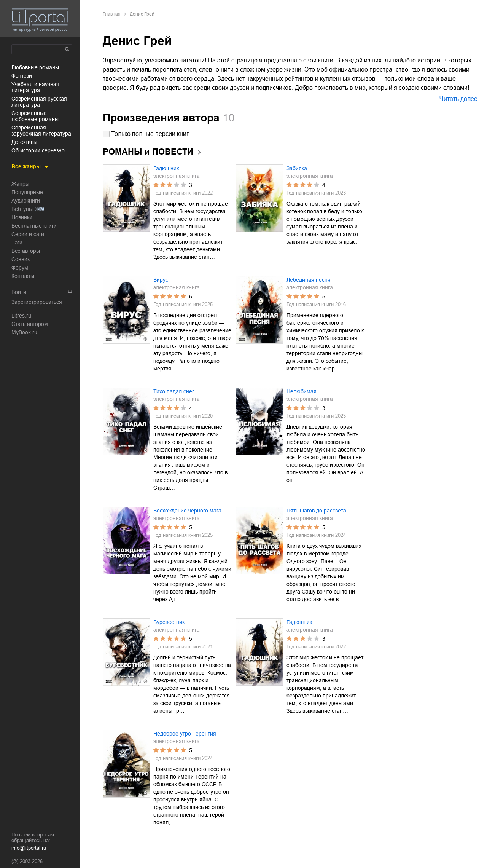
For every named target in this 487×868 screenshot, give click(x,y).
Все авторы (26, 251)
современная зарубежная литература (41, 131)
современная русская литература (39, 102)
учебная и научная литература (35, 87)
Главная (112, 14)
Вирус (161, 280)
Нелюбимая (302, 391)
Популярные (27, 192)
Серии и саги (28, 234)
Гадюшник (166, 168)
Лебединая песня (309, 280)
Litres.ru (21, 316)
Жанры (20, 184)
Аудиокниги (26, 201)
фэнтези (22, 76)
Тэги (17, 243)
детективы (24, 142)
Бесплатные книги (34, 226)
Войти (19, 292)
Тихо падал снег (174, 391)
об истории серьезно (38, 150)
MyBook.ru (24, 332)
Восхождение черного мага (187, 511)
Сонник (21, 259)
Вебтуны (22, 209)
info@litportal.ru (29, 848)
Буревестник (169, 622)
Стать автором (30, 324)
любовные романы (35, 67)
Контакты (23, 276)
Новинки (22, 217)
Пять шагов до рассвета (316, 511)
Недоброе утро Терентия (185, 734)
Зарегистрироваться (37, 302)
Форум (20, 268)
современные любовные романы (35, 116)
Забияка (297, 168)
